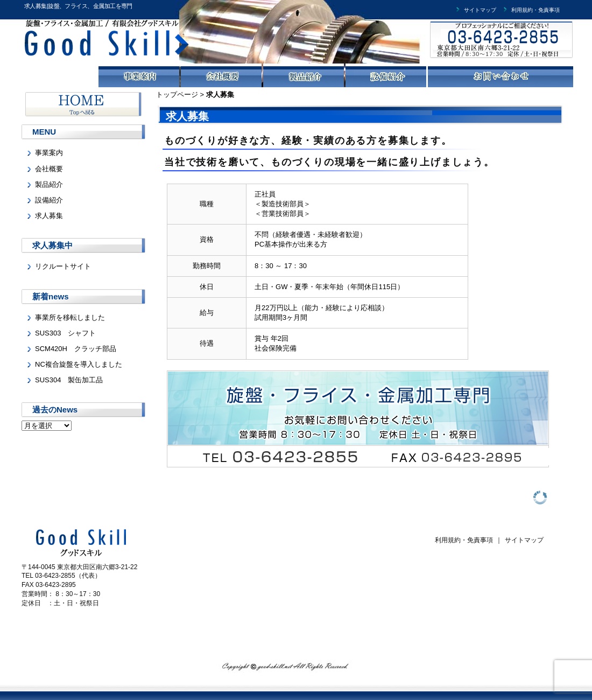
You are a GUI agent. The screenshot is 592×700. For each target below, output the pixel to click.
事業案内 (49, 153)
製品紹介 (49, 184)
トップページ (177, 94)
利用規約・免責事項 (531, 10)
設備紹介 (49, 200)
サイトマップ (475, 10)
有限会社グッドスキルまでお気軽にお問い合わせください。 (491, 43)
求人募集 (49, 216)
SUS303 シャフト (65, 333)
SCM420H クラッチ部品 (76, 349)
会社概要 (49, 169)
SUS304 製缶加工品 (69, 380)
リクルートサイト (63, 266)
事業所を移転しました (70, 317)
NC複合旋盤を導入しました (79, 364)
